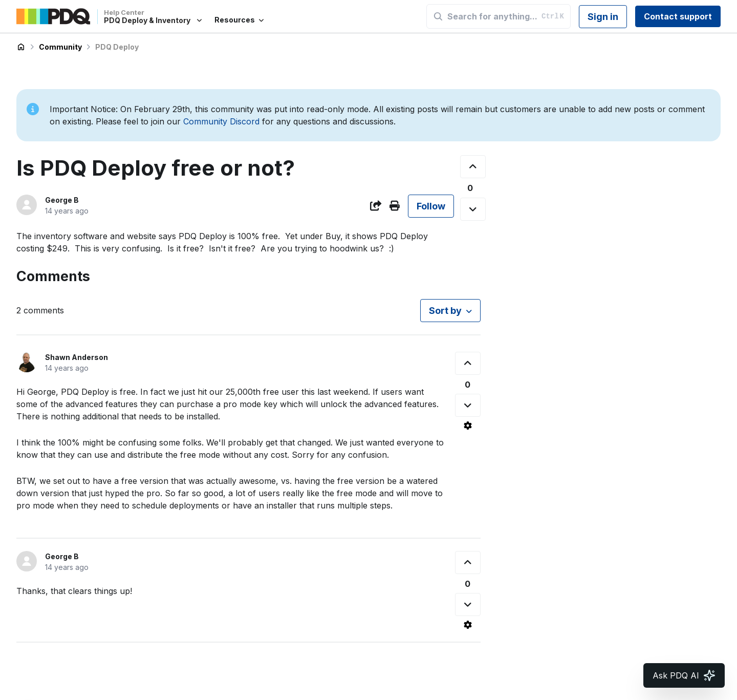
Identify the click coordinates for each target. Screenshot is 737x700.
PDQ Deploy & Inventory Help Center (21, 47)
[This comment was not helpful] (468, 405)
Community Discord (221, 121)
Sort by (445, 311)
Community (60, 47)
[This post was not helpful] (473, 209)
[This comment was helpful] (468, 363)
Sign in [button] (603, 17)
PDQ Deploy (117, 47)
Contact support (678, 16)
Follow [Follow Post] (431, 206)
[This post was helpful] (473, 167)
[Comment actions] (468, 426)
